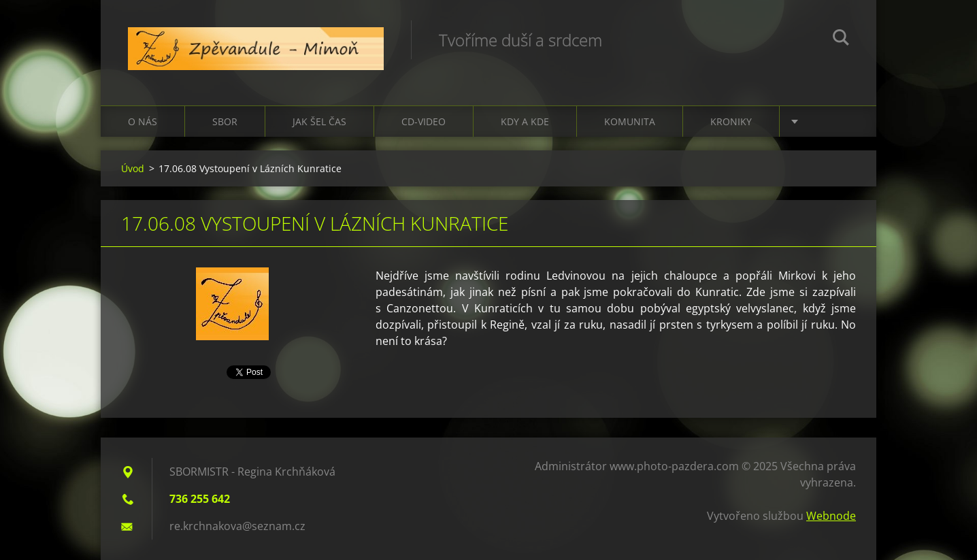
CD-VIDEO (424, 121)
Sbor (225, 121)
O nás (143, 121)
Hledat (841, 39)
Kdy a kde (525, 121)
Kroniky (731, 121)
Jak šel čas (319, 121)
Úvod (133, 168)
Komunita (630, 121)
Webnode (831, 516)
